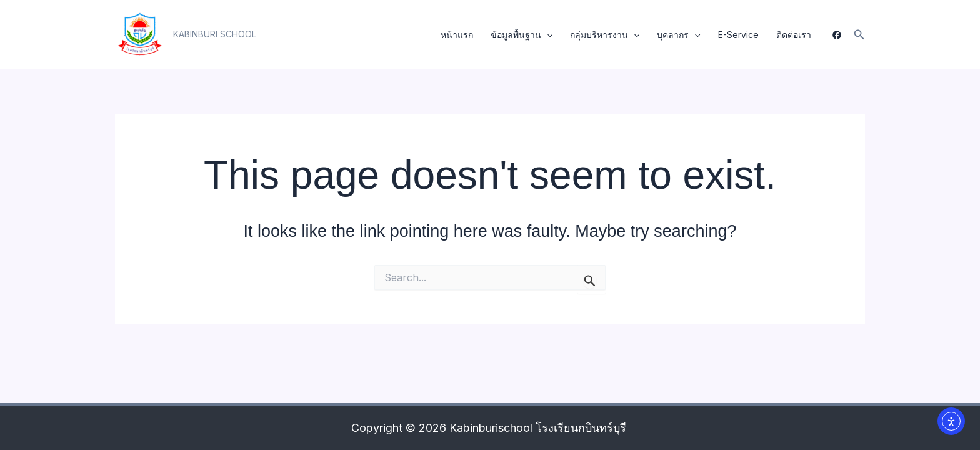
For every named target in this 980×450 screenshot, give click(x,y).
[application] (547, 35)
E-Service (738, 35)
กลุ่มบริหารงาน (605, 35)
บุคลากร (678, 35)
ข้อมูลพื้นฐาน (522, 35)
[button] (215, 34)
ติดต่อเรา (794, 35)
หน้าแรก (457, 35)
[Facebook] (837, 35)
